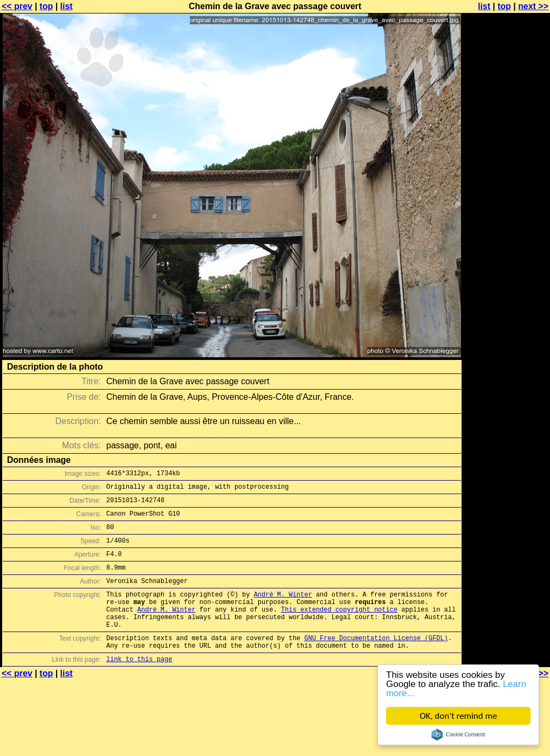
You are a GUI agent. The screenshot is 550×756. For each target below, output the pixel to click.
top (46, 6)
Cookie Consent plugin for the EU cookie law (458, 734)
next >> (533, 6)
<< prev (17, 6)
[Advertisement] (506, 139)
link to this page (139, 686)
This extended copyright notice (339, 629)
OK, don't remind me (458, 716)
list (67, 6)
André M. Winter (283, 610)
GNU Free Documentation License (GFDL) (376, 662)
